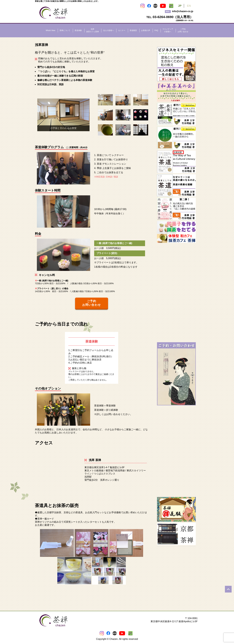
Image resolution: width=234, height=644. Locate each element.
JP (180, 6)
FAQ (156, 30)
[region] (63, 115)
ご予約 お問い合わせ (92, 303)
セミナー (122, 30)
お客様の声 (146, 30)
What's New (50, 30)
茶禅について (65, 30)
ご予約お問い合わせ (183, 30)
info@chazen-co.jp (183, 11)
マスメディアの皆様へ (168, 30)
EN (189, 6)
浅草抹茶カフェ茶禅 (93, 30)
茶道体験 (78, 30)
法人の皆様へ (108, 30)
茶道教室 (133, 30)
